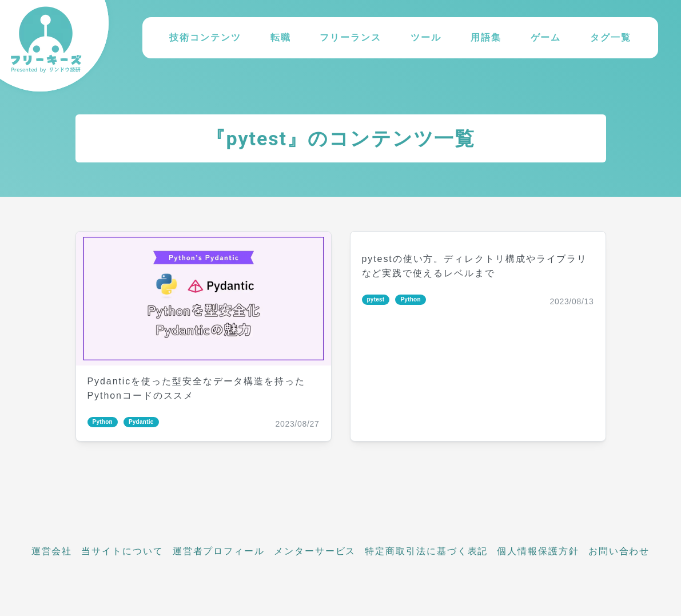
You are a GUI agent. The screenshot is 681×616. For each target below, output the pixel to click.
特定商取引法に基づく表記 (426, 551)
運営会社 (52, 551)
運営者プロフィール (219, 551)
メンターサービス (315, 551)
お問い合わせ (619, 551)
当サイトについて (122, 551)
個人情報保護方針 (538, 551)
